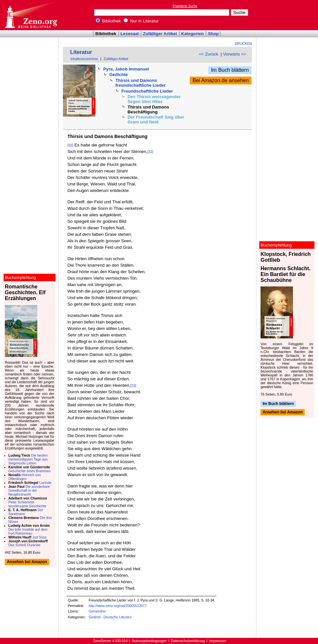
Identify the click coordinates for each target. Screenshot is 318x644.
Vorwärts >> (234, 54)
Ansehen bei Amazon (282, 412)
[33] (133, 385)
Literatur (81, 52)
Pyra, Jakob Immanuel (126, 69)
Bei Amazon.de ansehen (220, 80)
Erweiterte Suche (185, 6)
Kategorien (192, 34)
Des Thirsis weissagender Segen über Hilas (154, 99)
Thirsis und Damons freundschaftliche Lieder (141, 83)
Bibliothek (108, 21)
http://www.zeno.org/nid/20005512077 (118, 606)
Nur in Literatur (141, 21)
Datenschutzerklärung (188, 641)
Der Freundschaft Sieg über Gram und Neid (156, 120)
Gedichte (119, 75)
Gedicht (95, 617)
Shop (213, 34)
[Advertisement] (30, 56)
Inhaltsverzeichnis (84, 59)
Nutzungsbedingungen (149, 641)
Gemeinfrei (97, 611)
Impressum (218, 641)
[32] (70, 145)
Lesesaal (129, 34)
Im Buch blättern (230, 70)
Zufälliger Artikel (160, 34)
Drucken (244, 44)
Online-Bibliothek (31, 15)
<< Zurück (209, 54)
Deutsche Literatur (118, 617)
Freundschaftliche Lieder (147, 91)
